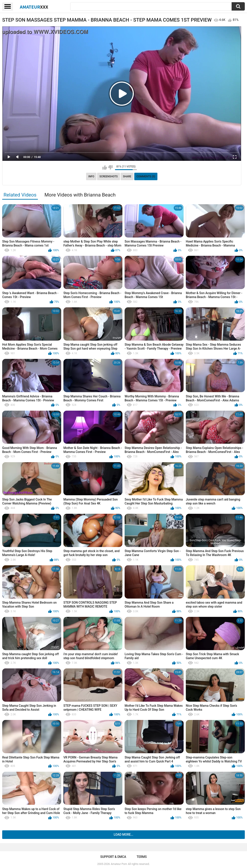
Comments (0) (146, 176)
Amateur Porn (119, 864)
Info (91, 176)
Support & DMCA (113, 857)
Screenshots (109, 176)
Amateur (34, 7)
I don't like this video (110, 167)
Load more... (124, 835)
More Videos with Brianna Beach (80, 195)
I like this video (105, 167)
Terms (142, 857)
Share (127, 176)
